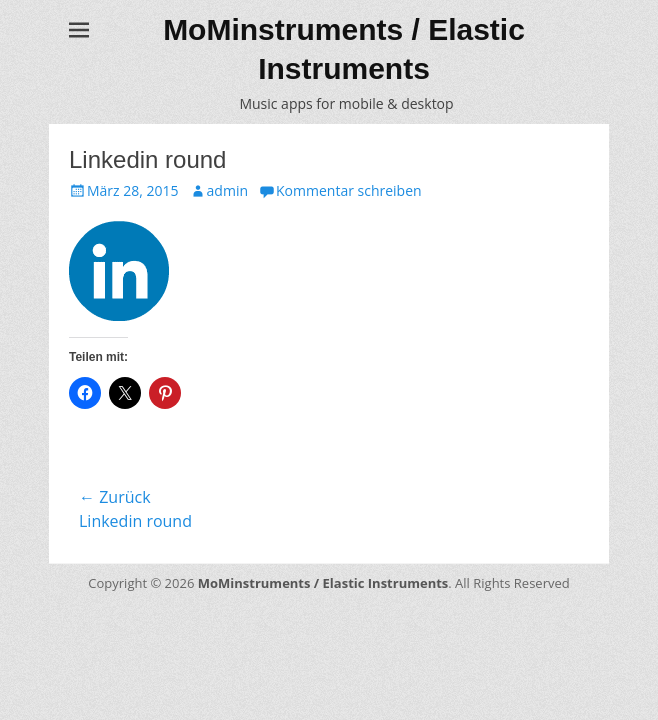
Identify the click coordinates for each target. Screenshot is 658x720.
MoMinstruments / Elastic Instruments (323, 583)
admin (227, 190)
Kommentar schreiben (349, 190)
